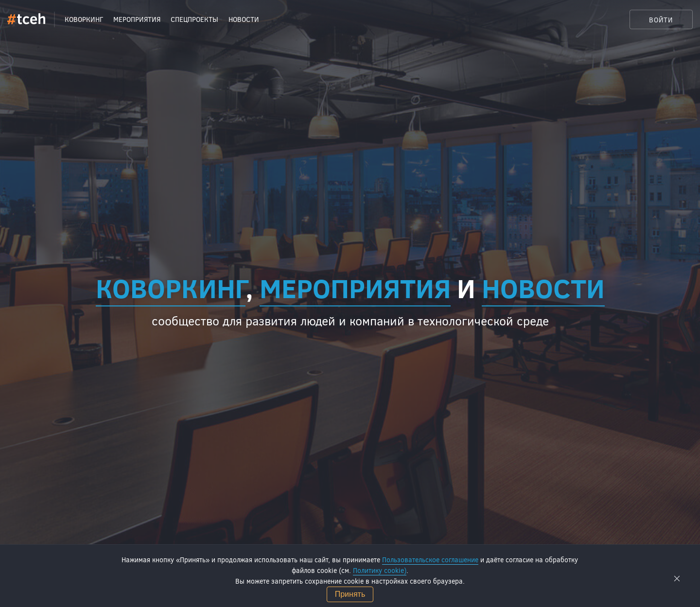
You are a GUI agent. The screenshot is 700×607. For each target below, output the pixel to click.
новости (543, 287)
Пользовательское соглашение (430, 560)
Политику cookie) (380, 570)
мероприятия (355, 287)
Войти (661, 20)
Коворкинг (171, 287)
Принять (350, 594)
